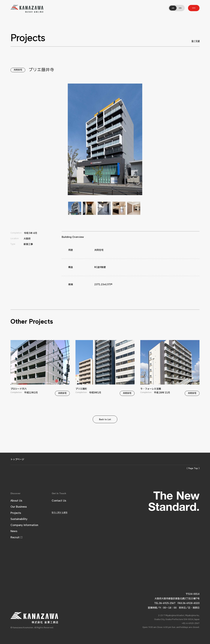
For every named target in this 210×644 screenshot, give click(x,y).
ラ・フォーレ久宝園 (170, 368)
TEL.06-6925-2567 (165, 603)
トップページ (17, 459)
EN (180, 8)
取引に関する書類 (60, 513)
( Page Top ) (193, 468)
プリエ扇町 (105, 368)
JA (173, 8)
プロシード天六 (40, 368)
